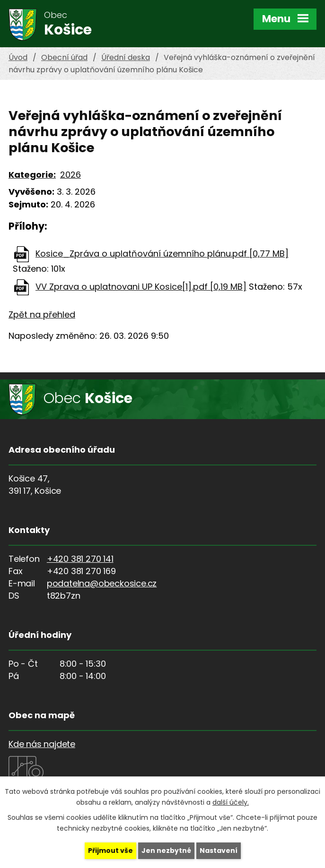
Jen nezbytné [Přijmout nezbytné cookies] (166, 851)
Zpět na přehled (42, 314)
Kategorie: (32, 175)
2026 (70, 175)
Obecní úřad (64, 57)
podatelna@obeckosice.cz (102, 583)
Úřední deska (126, 57)
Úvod (18, 57)
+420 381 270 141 (80, 559)
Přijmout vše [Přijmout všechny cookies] (110, 851)
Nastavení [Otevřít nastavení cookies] (219, 851)
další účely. (231, 802)
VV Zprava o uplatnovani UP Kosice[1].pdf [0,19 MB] (141, 287)
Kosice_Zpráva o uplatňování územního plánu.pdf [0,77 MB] (162, 254)
